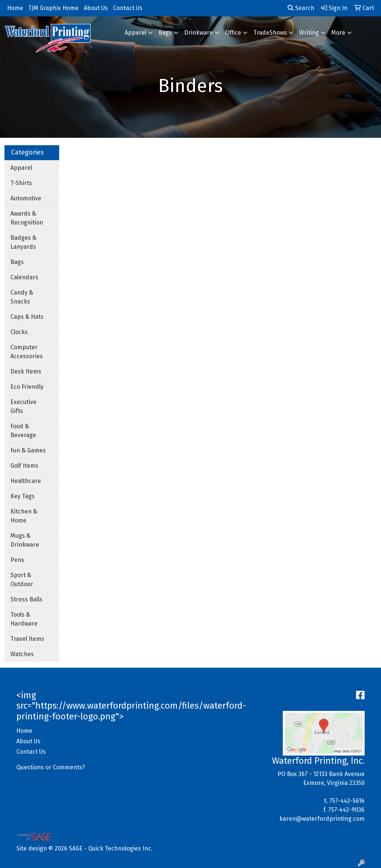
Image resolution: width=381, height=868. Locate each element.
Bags (165, 33)
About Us (28, 741)
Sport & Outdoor (22, 580)
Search (301, 8)
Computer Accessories (27, 352)
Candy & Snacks (22, 297)
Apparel (135, 33)
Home (24, 731)
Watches (22, 654)
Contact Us (31, 752)
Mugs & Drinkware (25, 540)
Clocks (19, 332)
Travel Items (27, 639)
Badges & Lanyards (23, 242)
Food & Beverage (23, 431)
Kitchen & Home (24, 516)
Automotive (26, 198)
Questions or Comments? (51, 767)
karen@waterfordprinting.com (322, 819)
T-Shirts (21, 183)
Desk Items (26, 371)
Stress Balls (26, 599)
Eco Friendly (27, 387)
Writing (309, 33)
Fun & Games (28, 450)
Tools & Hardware (24, 619)
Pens (17, 560)
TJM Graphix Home (53, 8)
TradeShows (270, 33)
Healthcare (26, 481)
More (338, 33)
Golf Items (24, 466)
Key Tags (23, 496)
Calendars (24, 277)
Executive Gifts (23, 406)
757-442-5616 (347, 801)
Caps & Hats (27, 317)
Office (233, 33)
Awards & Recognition (27, 218)
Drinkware (198, 33)
